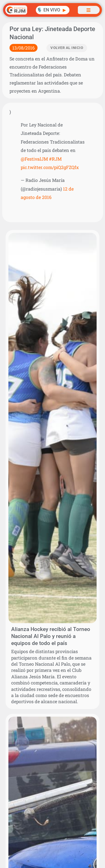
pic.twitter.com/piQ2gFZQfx (50, 167)
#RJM (55, 159)
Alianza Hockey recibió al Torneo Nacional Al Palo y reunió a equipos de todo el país (51, 636)
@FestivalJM (34, 159)
